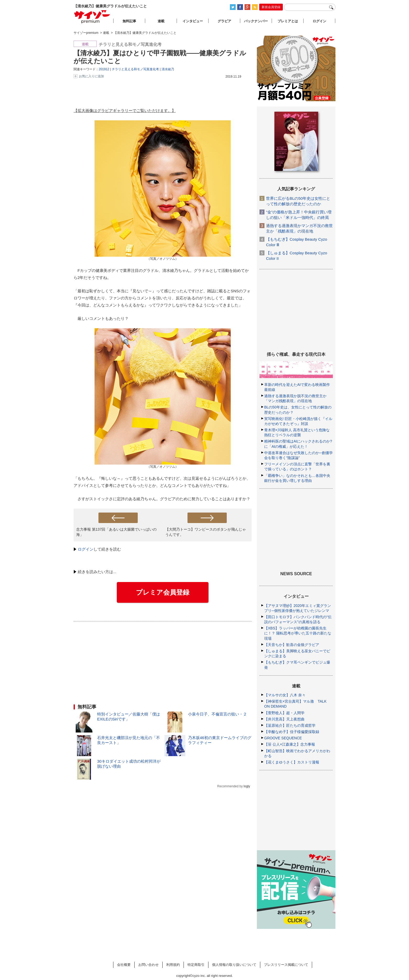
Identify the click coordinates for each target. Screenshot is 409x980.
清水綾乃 (168, 69)
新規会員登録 (271, 7)
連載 (161, 21)
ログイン (86, 549)
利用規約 (173, 965)
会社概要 (124, 965)
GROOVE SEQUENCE (283, 738)
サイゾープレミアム (92, 17)
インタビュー (193, 21)
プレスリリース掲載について (286, 965)
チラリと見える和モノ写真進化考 (135, 69)
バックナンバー (256, 21)
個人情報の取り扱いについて (234, 965)
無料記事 (129, 21)
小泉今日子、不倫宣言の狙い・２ (217, 714)
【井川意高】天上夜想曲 (284, 719)
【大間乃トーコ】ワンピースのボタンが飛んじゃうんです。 (206, 532)
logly (247, 786)
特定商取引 (196, 965)
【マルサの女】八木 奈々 (285, 695)
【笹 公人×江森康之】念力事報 (290, 744)
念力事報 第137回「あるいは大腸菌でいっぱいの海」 (116, 532)
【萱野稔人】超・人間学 (284, 713)
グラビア (224, 21)
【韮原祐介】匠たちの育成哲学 (290, 725)
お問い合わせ (148, 965)
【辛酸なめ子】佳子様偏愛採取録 (292, 732)
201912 (104, 69)
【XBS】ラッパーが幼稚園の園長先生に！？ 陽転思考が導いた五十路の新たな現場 (298, 633)
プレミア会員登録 (163, 592)
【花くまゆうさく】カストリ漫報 (292, 762)
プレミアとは (288, 21)
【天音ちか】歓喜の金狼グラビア (292, 645)
